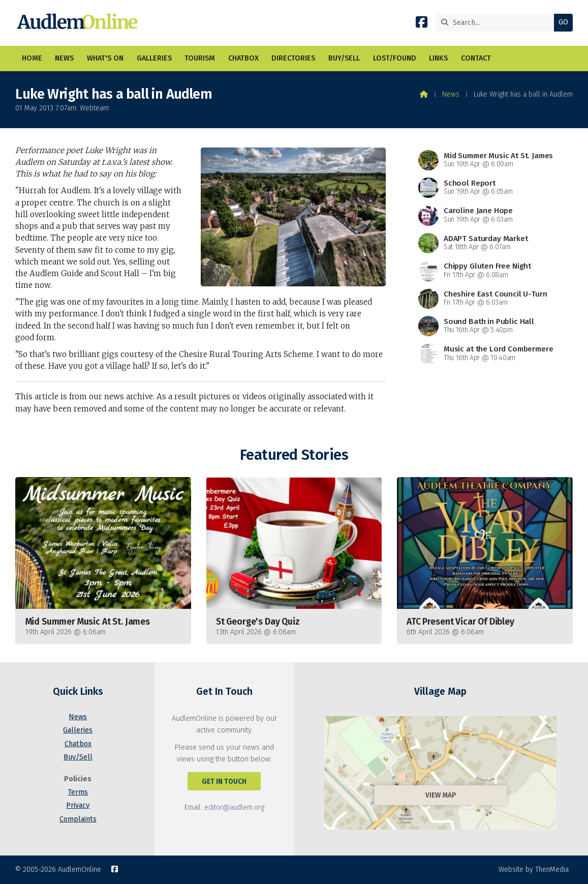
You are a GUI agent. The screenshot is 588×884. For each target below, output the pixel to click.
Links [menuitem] (438, 58)
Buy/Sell (78, 757)
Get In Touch (224, 782)
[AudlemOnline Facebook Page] (422, 24)
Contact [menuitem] (476, 58)
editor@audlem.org (234, 807)
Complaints (78, 819)
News (451, 94)
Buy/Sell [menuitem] (344, 58)
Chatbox (78, 744)
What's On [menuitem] (105, 58)
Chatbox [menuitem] (243, 58)
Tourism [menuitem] (200, 58)
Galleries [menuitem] (154, 58)
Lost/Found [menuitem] (395, 58)
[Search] (497, 23)
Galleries (78, 730)
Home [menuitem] (32, 58)
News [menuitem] (64, 58)
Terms (78, 792)
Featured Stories (294, 455)
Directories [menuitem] (293, 58)
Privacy (78, 805)
